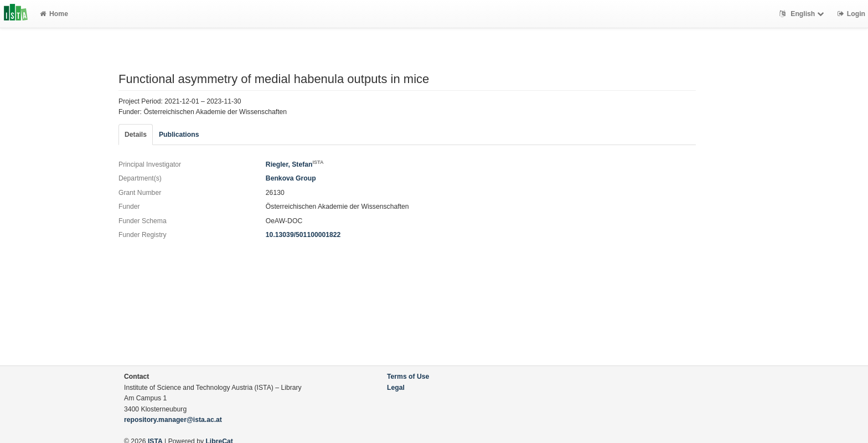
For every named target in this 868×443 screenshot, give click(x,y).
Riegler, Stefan (295, 164)
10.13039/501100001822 (303, 235)
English (803, 14)
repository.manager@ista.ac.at (173, 420)
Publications (179, 135)
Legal (396, 388)
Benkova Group (291, 178)
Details (136, 135)
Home (54, 14)
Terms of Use (408, 377)
